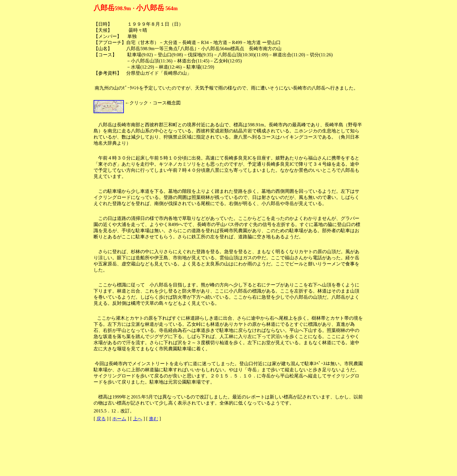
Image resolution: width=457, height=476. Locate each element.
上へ (138, 419)
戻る (101, 419)
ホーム (119, 419)
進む (154, 419)
